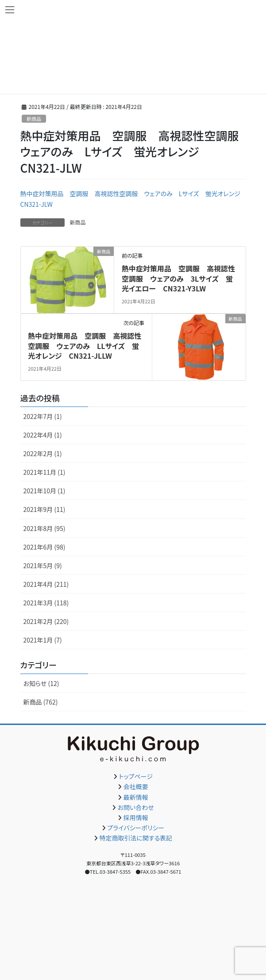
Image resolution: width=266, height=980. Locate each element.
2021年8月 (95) (44, 528)
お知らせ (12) (41, 683)
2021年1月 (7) (43, 640)
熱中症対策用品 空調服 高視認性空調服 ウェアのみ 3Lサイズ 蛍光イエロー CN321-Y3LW (178, 278)
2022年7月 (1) (43, 416)
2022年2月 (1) (43, 453)
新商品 (34, 119)
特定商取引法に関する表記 (136, 838)
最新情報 (136, 797)
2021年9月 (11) (44, 509)
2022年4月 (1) (43, 435)
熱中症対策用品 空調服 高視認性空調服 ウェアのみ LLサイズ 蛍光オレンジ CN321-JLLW (85, 346)
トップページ (136, 776)
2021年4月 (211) (46, 584)
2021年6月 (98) (44, 547)
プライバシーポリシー (136, 828)
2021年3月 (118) (46, 603)
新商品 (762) (41, 702)
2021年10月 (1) (44, 491)
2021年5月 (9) (43, 566)
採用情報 (136, 817)
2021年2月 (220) (46, 621)
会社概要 (136, 786)
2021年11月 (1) (44, 472)
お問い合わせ (136, 807)
